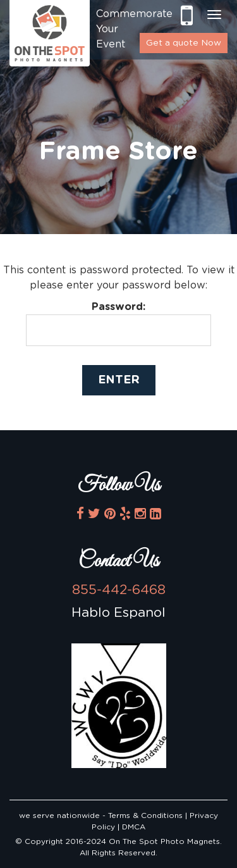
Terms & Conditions (147, 815)
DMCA (134, 827)
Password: (118, 324)
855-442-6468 (187, 15)
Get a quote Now (184, 43)
